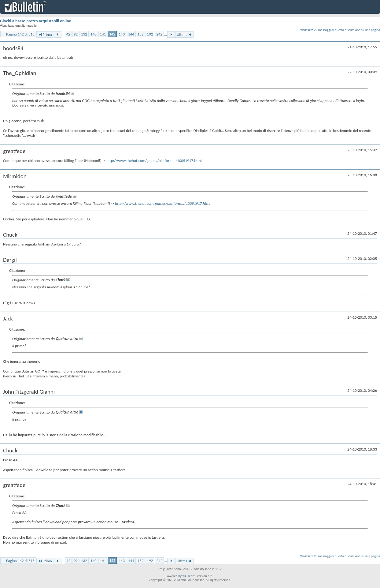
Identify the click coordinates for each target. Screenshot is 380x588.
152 (141, 34)
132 (84, 34)
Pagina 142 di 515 (20, 34)
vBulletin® (189, 576)
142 (112, 34)
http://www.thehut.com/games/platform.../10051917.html (154, 161)
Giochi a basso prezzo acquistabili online (36, 21)
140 (94, 34)
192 (150, 34)
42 (68, 34)
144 (131, 34)
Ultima (184, 34)
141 (103, 34)
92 (76, 34)
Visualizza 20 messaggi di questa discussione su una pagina (340, 30)
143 (122, 34)
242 (159, 34)
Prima (45, 34)
